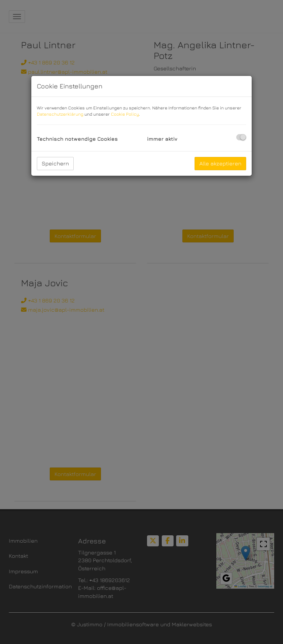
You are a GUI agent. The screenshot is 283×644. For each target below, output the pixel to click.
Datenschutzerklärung (60, 114)
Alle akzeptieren (220, 163)
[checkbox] (241, 137)
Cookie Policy (125, 114)
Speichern (55, 163)
